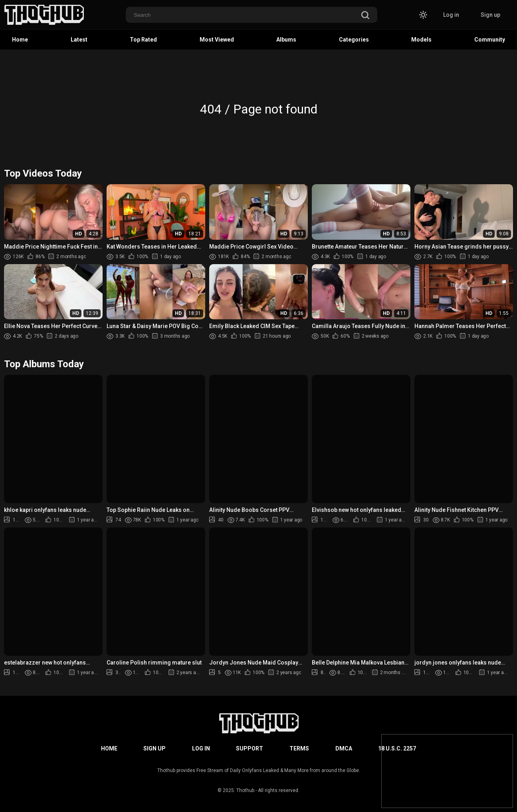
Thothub (245, 790)
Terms (299, 748)
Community (490, 40)
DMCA (344, 748)
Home (20, 40)
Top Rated (143, 40)
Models (421, 40)
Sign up (490, 15)
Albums (286, 40)
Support (250, 748)
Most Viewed (217, 40)
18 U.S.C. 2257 (397, 748)
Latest (79, 40)
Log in (451, 15)
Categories (354, 40)
